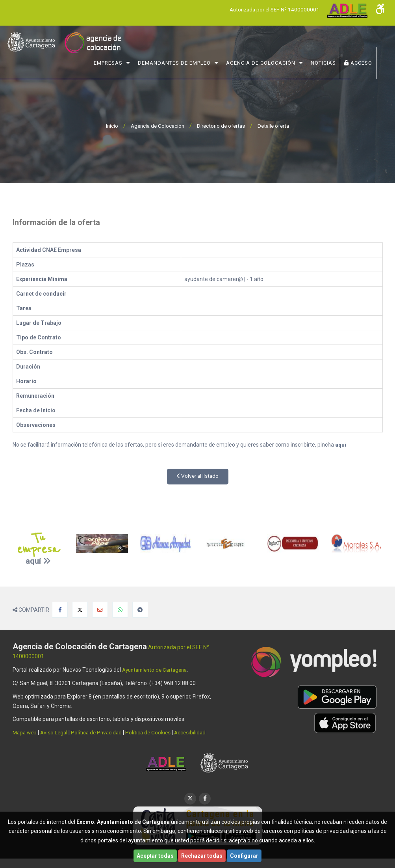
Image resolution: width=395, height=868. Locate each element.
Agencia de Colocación (267, 62)
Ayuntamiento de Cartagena (158, 670)
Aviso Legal (56, 732)
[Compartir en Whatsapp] (120, 610)
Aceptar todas (155, 856)
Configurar (244, 856)
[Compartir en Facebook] (60, 610)
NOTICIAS (330, 62)
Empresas (114, 62)
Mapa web (26, 732)
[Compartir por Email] (100, 610)
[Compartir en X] (80, 610)
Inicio (108, 126)
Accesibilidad (197, 732)
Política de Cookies (154, 732)
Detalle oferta (277, 126)
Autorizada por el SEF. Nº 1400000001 (272, 9)
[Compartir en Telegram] (140, 610)
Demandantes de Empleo (181, 62)
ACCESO (364, 62)
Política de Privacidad (100, 732)
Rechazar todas (202, 856)
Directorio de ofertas (221, 126)
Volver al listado (197, 476)
